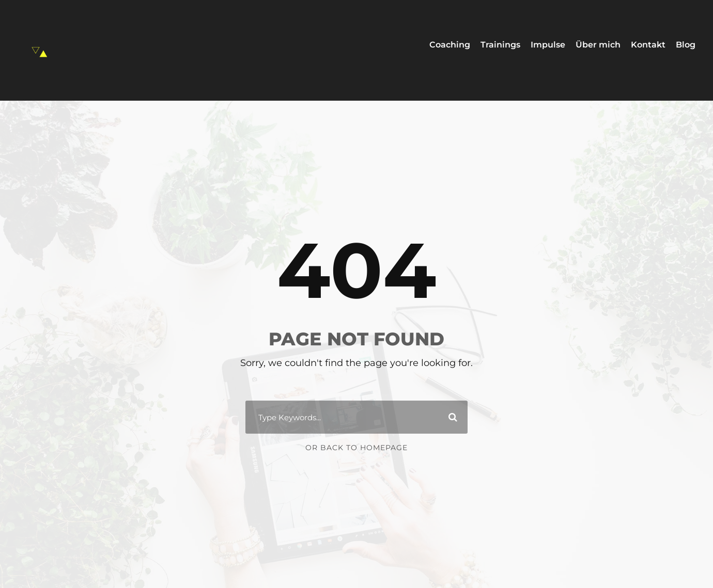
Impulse (548, 45)
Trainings (500, 45)
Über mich (598, 45)
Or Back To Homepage (357, 448)
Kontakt (648, 45)
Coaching (450, 45)
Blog (686, 45)
